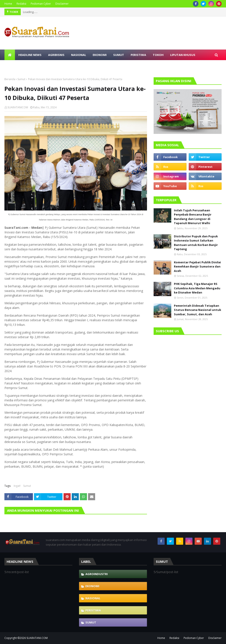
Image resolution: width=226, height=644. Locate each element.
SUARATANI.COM (37, 638)
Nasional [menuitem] (79, 55)
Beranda (10, 79)
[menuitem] (10, 55)
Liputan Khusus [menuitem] (183, 55)
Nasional (93, 598)
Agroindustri (97, 574)
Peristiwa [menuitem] (138, 55)
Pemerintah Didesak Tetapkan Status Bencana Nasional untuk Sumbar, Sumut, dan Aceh (198, 310)
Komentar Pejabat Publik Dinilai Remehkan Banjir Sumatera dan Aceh (197, 267)
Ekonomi (92, 586)
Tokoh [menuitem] (158, 55)
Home (8, 4)
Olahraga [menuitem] (61, 65)
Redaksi (21, 4)
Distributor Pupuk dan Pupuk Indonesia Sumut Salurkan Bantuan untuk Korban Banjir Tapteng (196, 243)
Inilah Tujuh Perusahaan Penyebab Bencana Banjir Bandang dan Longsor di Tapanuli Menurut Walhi (193, 217)
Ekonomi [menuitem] (100, 55)
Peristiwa (93, 610)
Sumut (21, 79)
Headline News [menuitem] (30, 55)
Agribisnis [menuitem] (56, 55)
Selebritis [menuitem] (39, 65)
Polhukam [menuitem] (16, 65)
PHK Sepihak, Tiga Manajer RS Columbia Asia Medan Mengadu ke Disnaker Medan (197, 288)
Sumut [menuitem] (119, 55)
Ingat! (17, 486)
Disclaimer (62, 4)
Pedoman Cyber (41, 4)
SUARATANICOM (18, 107)
